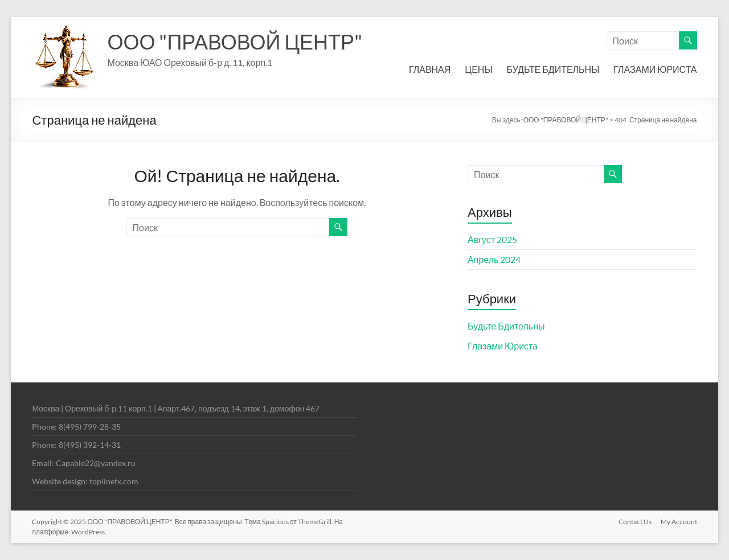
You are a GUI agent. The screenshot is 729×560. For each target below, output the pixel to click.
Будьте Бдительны (506, 326)
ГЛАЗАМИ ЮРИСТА (655, 69)
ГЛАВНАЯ (430, 69)
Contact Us (635, 522)
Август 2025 (492, 239)
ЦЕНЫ (478, 69)
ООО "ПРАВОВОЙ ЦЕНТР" (235, 42)
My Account (679, 522)
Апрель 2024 (494, 259)
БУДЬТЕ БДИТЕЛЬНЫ (553, 69)
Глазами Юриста (503, 346)
